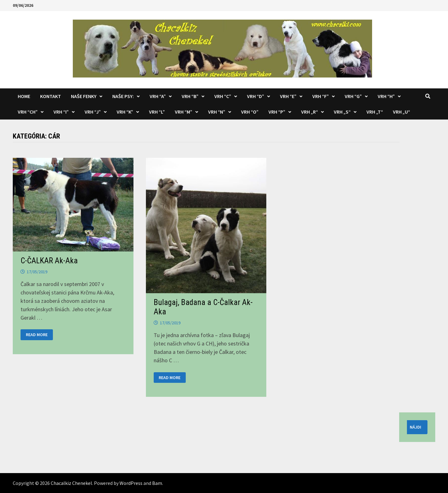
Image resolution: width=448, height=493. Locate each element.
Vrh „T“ (375, 112)
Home (24, 96)
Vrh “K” (125, 112)
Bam (157, 483)
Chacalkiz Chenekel (71, 483)
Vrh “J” (93, 112)
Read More (37, 335)
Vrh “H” (386, 96)
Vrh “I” (61, 112)
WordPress (131, 483)
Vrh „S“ (342, 112)
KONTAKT (51, 96)
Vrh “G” (353, 96)
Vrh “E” (288, 96)
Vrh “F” (321, 96)
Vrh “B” (190, 96)
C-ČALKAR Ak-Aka (49, 261)
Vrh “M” (184, 112)
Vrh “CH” (28, 112)
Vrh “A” (158, 96)
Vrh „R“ (310, 112)
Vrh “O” (250, 112)
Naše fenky (84, 96)
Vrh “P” (277, 112)
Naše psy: (123, 96)
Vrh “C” (223, 96)
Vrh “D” (256, 96)
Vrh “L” (157, 112)
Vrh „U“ (401, 112)
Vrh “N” (217, 112)
